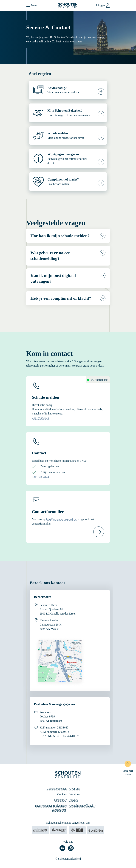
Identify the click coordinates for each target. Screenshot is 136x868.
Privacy (74, 800)
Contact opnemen (57, 789)
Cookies (62, 794)
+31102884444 (40, 418)
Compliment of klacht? (83, 806)
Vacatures (75, 794)
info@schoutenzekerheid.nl (62, 519)
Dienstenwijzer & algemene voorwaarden (51, 808)
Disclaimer (60, 800)
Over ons (75, 789)
